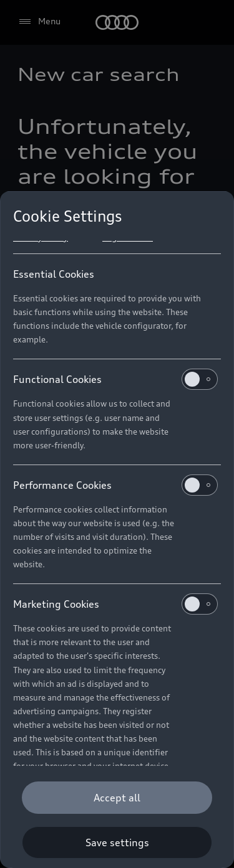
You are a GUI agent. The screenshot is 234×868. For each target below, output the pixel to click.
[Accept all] (117, 798)
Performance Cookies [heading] (115, 485)
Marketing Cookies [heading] (115, 604)
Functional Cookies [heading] (115, 379)
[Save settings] (117, 842)
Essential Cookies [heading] (54, 274)
